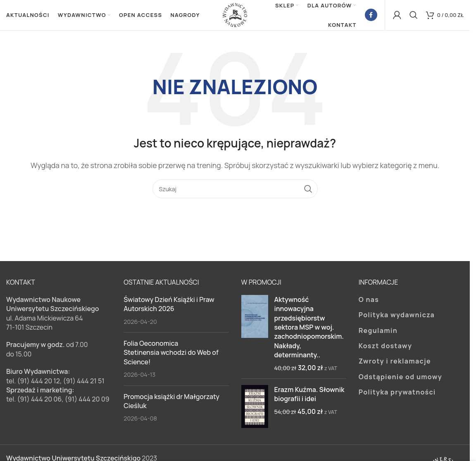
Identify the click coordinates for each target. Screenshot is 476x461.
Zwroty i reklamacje (395, 364)
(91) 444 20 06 (39, 402)
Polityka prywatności (397, 395)
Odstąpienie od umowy (400, 380)
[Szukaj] (414, 17)
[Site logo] (235, 16)
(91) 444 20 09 (87, 402)
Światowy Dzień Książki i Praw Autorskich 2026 (169, 307)
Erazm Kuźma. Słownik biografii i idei (309, 397)
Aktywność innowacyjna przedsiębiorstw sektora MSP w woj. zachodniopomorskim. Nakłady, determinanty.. (309, 330)
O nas (369, 302)
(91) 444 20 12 (38, 384)
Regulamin (378, 333)
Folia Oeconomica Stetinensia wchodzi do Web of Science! (171, 356)
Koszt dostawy (385, 349)
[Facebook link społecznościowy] (371, 17)
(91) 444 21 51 (84, 384)
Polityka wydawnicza (397, 318)
